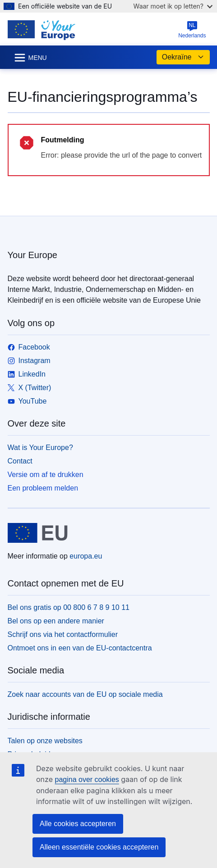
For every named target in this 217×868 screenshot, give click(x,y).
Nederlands (192, 30)
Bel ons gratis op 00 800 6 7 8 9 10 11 (69, 607)
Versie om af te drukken (46, 475)
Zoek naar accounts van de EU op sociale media (85, 694)
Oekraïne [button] (183, 57)
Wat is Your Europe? (40, 448)
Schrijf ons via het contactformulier (63, 634)
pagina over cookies (87, 779)
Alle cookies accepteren (78, 824)
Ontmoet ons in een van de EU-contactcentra (80, 648)
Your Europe (32, 255)
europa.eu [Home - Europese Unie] (86, 556)
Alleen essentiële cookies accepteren (99, 847)
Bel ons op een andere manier (56, 621)
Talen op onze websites (45, 741)
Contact (20, 461)
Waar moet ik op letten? (173, 6)
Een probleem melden (43, 488)
